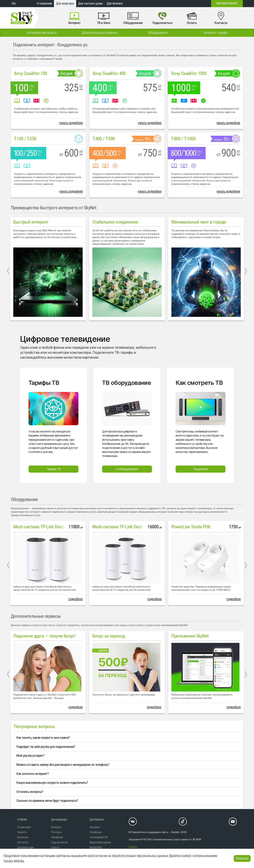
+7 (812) (182, 4)
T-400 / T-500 (104, 139)
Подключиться (59, 842)
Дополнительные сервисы (36, 616)
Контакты (23, 842)
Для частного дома (90, 3)
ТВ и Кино (56, 832)
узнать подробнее (71, 123)
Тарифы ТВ (54, 469)
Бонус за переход (109, 636)
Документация (26, 847)
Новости (22, 832)
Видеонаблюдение (100, 842)
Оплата (55, 847)
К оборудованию (127, 469)
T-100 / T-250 (25, 139)
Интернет (56, 827)
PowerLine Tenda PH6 (191, 527)
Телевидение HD (99, 837)
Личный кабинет (227, 3)
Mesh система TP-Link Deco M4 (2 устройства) (56, 527)
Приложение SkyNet (190, 636)
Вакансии (23, 837)
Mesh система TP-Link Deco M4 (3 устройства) (135, 527)
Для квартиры (65, 3)
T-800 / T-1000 (183, 139)
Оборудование (24, 499)
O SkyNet (22, 819)
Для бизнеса (115, 3)
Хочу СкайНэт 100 (31, 73)
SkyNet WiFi (96, 847)
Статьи (133, 847)
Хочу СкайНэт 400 (109, 73)
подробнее (75, 599)
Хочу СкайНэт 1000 (189, 73)
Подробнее (201, 469)
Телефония (57, 837)
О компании (44, 3)
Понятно (242, 858)
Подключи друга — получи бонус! (44, 636)
